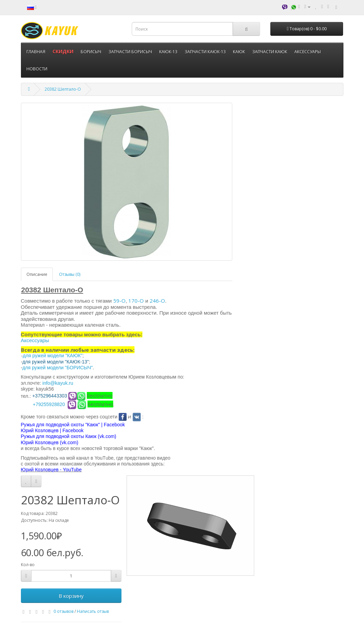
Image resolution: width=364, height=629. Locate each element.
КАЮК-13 (168, 52)
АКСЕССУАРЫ (308, 52)
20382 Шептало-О (63, 89)
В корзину (71, 596)
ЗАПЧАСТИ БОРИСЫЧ (130, 52)
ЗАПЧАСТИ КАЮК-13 (205, 52)
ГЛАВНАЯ (36, 52)
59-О (119, 301)
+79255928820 (49, 404)
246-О (157, 301)
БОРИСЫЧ (91, 52)
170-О (136, 301)
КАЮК (239, 52)
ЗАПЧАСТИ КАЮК (270, 52)
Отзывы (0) (70, 274)
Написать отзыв (93, 611)
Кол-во (28, 565)
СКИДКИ (63, 51)
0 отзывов (63, 611)
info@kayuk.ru (58, 383)
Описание (37, 274)
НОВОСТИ (37, 69)
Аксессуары (35, 340)
